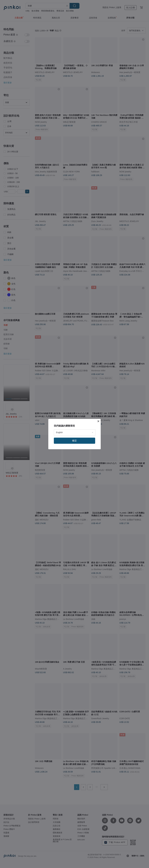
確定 (74, 441)
